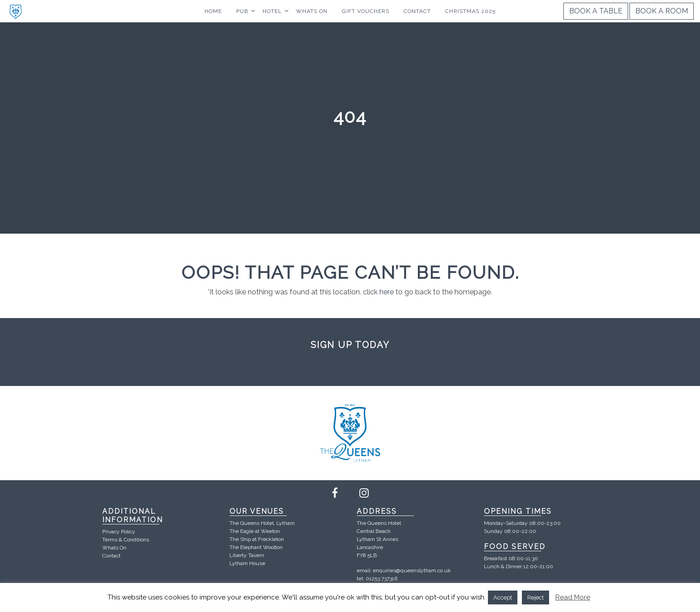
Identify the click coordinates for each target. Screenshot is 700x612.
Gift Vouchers (366, 11)
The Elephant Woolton (256, 547)
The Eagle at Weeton (255, 531)
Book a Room (662, 11)
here (387, 292)
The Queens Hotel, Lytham (262, 523)
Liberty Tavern (247, 555)
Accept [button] (503, 597)
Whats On (312, 11)
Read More (573, 597)
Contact (417, 11)
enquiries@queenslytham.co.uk (412, 570)
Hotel (272, 11)
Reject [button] (535, 597)
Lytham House (247, 563)
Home (213, 11)
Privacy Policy (119, 532)
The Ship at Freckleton (257, 539)
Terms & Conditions (126, 540)
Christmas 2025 (470, 11)
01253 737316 (381, 578)
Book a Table (596, 11)
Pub (242, 11)
